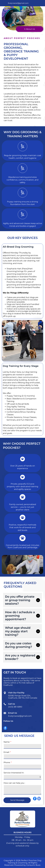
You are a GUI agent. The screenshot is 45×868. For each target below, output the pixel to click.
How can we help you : (14, 783)
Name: (7, 742)
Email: (6, 752)
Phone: (7, 762)
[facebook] (5, 728)
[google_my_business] (39, 863)
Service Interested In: (14, 773)
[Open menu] (41, 11)
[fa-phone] (4, 12)
